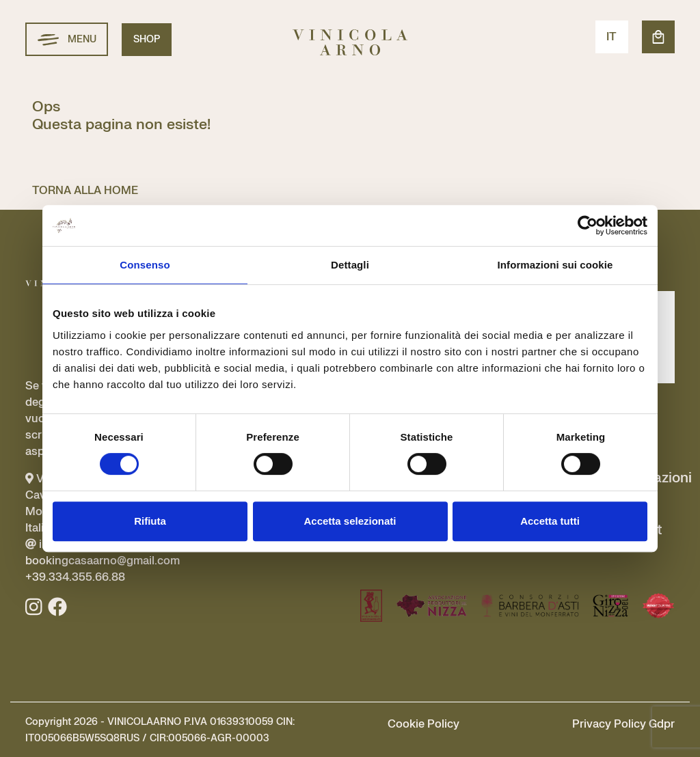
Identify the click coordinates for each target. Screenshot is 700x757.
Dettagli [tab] (350, 265)
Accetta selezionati (350, 521)
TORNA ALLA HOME (85, 191)
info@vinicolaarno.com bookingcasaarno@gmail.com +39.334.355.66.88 (103, 561)
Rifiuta (150, 521)
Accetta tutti (550, 521)
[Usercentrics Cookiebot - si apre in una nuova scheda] (588, 225)
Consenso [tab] (145, 265)
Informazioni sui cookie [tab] (555, 265)
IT (611, 37)
